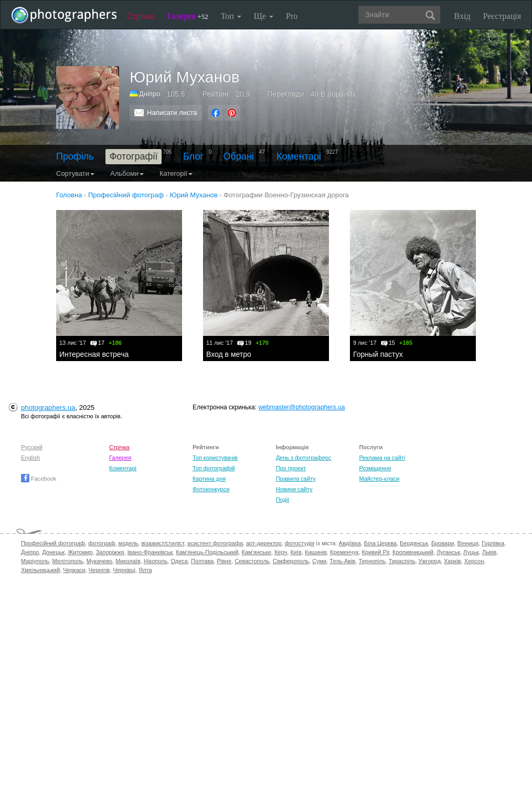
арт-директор (264, 543)
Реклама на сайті (382, 458)
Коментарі (299, 156)
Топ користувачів (215, 458)
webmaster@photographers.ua (301, 407)
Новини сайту (294, 489)
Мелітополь (68, 561)
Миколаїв (128, 561)
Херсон (474, 561)
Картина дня (209, 479)
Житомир (80, 552)
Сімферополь (291, 561)
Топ (231, 16)
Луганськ (448, 552)
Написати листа (172, 113)
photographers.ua (48, 408)
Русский (32, 447)
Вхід (462, 16)
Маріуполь (35, 561)
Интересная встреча (94, 354)
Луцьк (471, 552)
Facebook (39, 479)
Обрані (239, 156)
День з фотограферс (304, 458)
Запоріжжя (110, 552)
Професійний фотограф (53, 543)
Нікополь (156, 561)
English (30, 458)
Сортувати (75, 173)
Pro (292, 16)
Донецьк (53, 552)
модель (129, 543)
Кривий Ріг (376, 552)
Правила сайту (296, 479)
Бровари (443, 543)
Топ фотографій (214, 468)
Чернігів (99, 570)
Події (283, 500)
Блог (193, 156)
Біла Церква (380, 543)
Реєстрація (502, 16)
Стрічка (141, 16)
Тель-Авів (342, 561)
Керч (281, 552)
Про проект (291, 468)
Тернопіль (372, 561)
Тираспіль (402, 561)
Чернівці (124, 570)
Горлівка (493, 543)
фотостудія (300, 543)
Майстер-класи (379, 479)
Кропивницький (413, 552)
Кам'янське (257, 552)
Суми (319, 561)
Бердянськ (414, 543)
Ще (264, 16)
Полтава (202, 561)
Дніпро (150, 94)
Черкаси (74, 570)
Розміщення (375, 468)
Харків (453, 561)
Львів (489, 552)
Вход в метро (229, 354)
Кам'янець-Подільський (207, 552)
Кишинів (316, 552)
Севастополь (252, 561)
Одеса (179, 561)
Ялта (145, 570)
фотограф (102, 543)
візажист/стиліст (162, 543)
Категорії (176, 173)
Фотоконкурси (211, 489)
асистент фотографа (215, 543)
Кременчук (344, 552)
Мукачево (99, 561)
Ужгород (430, 561)
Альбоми (127, 173)
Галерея (188, 16)
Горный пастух (378, 354)
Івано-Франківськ (150, 552)
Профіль (75, 156)
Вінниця (468, 543)
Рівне (224, 561)
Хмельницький (40, 570)
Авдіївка (350, 543)
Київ (296, 552)
